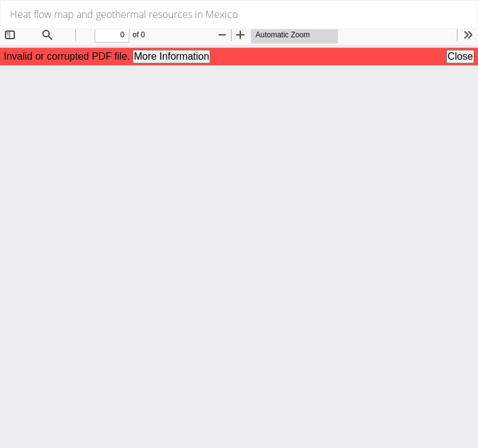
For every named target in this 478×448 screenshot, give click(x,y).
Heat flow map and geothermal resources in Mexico (124, 14)
